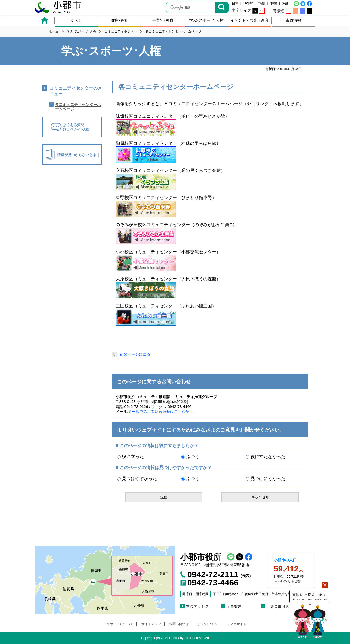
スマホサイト (237, 624)
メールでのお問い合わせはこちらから (161, 412)
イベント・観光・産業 (250, 20)
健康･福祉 (120, 20)
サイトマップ (151, 624)
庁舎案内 (234, 606)
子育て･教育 (163, 20)
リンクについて (208, 624)
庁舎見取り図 (278, 606)
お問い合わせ (179, 624)
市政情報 (293, 20)
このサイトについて (118, 624)
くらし (76, 20)
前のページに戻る (135, 354)
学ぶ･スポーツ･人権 (206, 20)
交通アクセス (197, 606)
